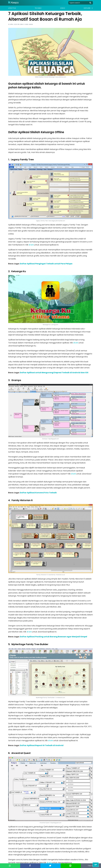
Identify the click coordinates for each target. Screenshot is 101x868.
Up (96, 865)
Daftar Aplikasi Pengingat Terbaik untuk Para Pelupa (46, 264)
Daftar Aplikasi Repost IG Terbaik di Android (42, 745)
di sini (31, 245)
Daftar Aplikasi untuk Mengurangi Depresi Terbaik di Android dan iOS (54, 373)
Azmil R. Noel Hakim (26, 24)
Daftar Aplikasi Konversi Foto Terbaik (38, 493)
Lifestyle (12, 8)
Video (63, 8)
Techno (38, 8)
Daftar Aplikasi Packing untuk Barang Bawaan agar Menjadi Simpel (53, 637)
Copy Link (91, 866)
